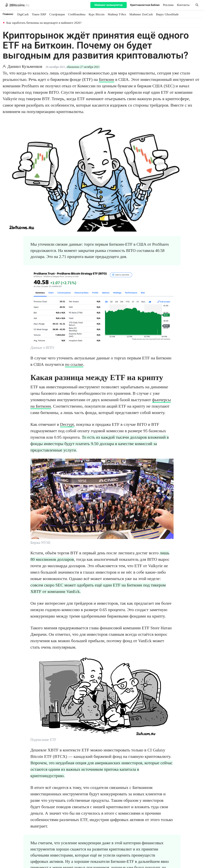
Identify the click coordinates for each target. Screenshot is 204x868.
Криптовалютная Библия (145, 5)
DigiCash (23, 14)
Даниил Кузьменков (25, 67)
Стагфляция (57, 14)
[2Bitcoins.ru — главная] (17, 5)
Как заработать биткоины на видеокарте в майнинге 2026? (44, 23)
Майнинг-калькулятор (109, 5)
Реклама (168, 5)
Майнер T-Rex (117, 14)
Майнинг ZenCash (141, 14)
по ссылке (74, 364)
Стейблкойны (77, 14)
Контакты (183, 5)
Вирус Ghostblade (167, 14)
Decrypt (67, 424)
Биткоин (107, 79)
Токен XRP (39, 14)
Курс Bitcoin (97, 14)
